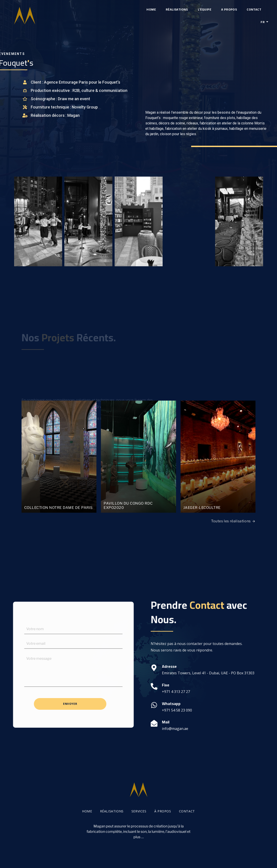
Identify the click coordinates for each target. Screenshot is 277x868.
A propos (229, 9)
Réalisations (177, 9)
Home (151, 9)
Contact (254, 9)
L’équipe (205, 9)
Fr (263, 22)
